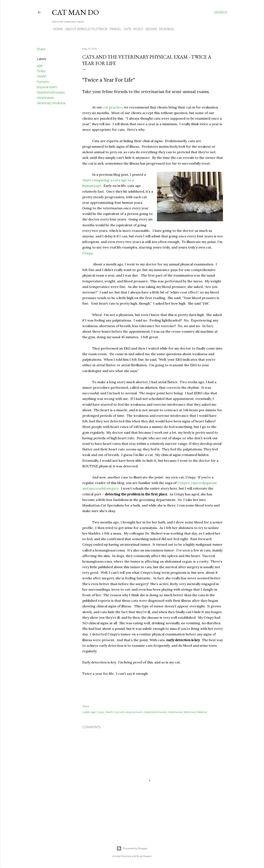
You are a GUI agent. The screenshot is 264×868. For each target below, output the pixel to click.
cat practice (113, 107)
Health (42, 76)
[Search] (221, 12)
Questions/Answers (51, 92)
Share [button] (41, 49)
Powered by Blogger (132, 848)
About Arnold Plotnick (85, 29)
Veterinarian (45, 98)
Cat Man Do (75, 12)
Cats (126, 29)
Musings (165, 29)
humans (43, 82)
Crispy (41, 71)
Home (57, 29)
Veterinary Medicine (51, 103)
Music (137, 29)
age (40, 66)
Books (150, 29)
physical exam (47, 87)
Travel (114, 29)
